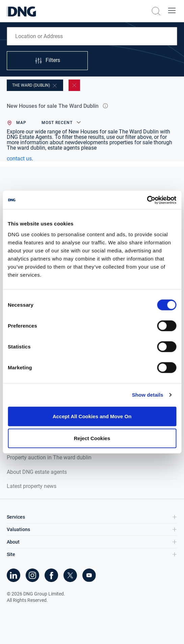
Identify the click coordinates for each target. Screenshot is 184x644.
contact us (19, 159)
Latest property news (32, 486)
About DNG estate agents (37, 472)
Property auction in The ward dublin (49, 457)
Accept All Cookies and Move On (92, 416)
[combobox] (92, 36)
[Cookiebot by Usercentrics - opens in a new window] (147, 200)
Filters (47, 61)
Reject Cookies (92, 438)
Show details (148, 395)
